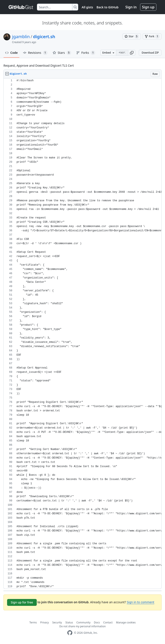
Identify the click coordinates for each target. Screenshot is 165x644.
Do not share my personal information (82, 626)
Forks (86, 53)
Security (57, 622)
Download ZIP (150, 53)
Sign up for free (22, 602)
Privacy (44, 622)
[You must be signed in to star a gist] (132, 36)
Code (11, 53)
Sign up (148, 7)
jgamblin (21, 37)
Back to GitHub (107, 7)
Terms (33, 622)
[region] (82, 334)
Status (69, 622)
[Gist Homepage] (21, 7)
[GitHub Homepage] (70, 633)
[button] (132, 53)
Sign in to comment (141, 602)
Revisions (35, 53)
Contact (108, 622)
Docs (97, 622)
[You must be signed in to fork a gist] (152, 36)
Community (83, 622)
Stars (62, 53)
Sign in (131, 7)
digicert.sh (44, 37)
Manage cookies (126, 622)
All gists (87, 7)
